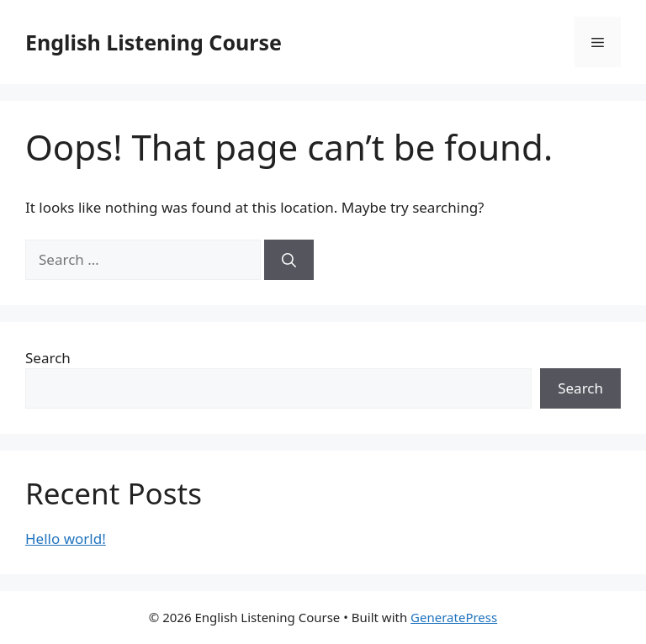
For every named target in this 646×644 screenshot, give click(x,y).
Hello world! (66, 538)
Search (48, 358)
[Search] (289, 260)
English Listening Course (154, 42)
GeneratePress (454, 617)
